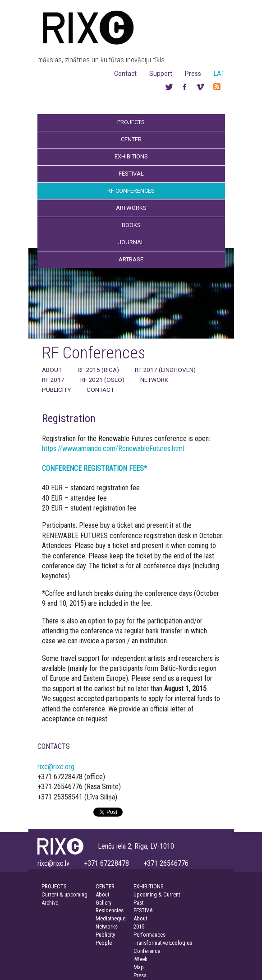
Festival (131, 174)
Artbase (131, 259)
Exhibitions (131, 156)
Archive (50, 903)
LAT (219, 74)
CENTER (105, 886)
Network (154, 380)
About (52, 370)
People (104, 943)
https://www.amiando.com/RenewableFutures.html (113, 448)
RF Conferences (131, 191)
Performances (149, 935)
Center (131, 139)
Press (193, 74)
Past (138, 903)
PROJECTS (54, 886)
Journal (131, 242)
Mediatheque (110, 918)
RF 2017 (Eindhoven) (165, 370)
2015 (139, 927)
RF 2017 (53, 380)
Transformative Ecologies (163, 943)
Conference (147, 951)
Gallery (103, 903)
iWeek (140, 959)
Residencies (110, 910)
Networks (107, 927)
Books (131, 225)
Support (161, 74)
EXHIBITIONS (148, 886)
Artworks (131, 208)
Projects (131, 122)
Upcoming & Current (157, 894)
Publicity (56, 390)
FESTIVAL (144, 910)
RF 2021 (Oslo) (102, 380)
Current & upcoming (64, 894)
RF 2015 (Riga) (98, 370)
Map (139, 967)
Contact (125, 74)
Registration (69, 418)
